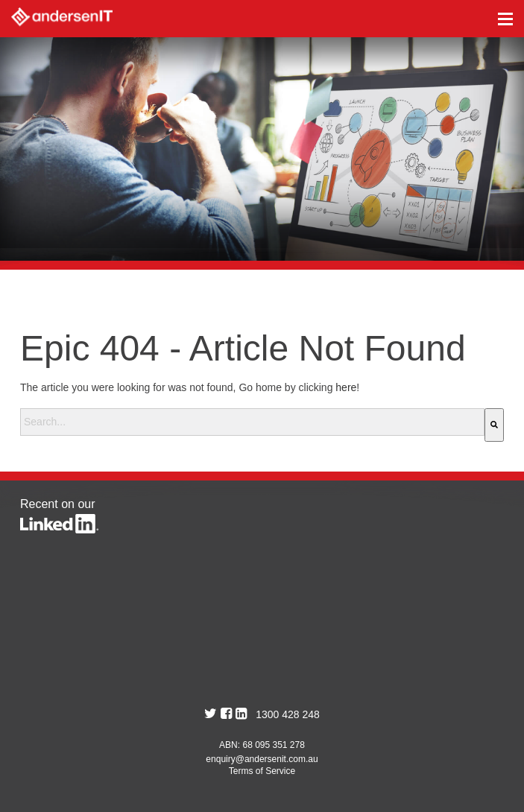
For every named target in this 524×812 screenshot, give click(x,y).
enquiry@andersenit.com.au (262, 759)
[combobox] (252, 422)
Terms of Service (262, 771)
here (346, 387)
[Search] (494, 425)
